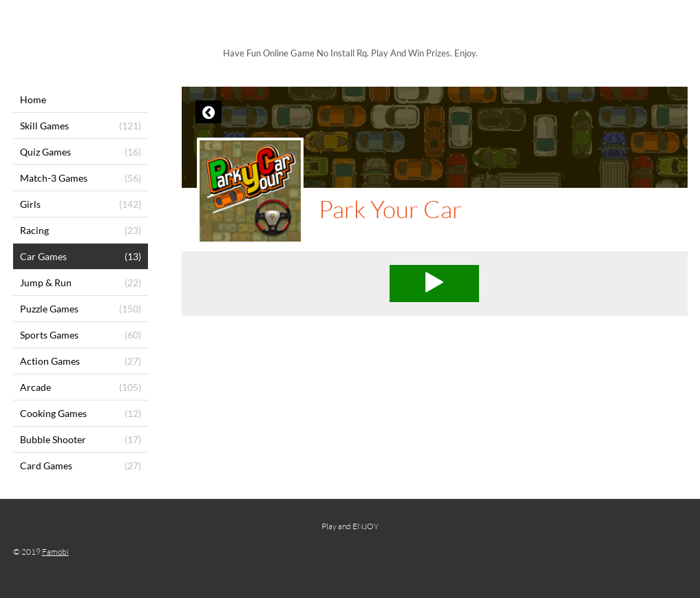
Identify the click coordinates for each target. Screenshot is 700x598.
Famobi (55, 552)
